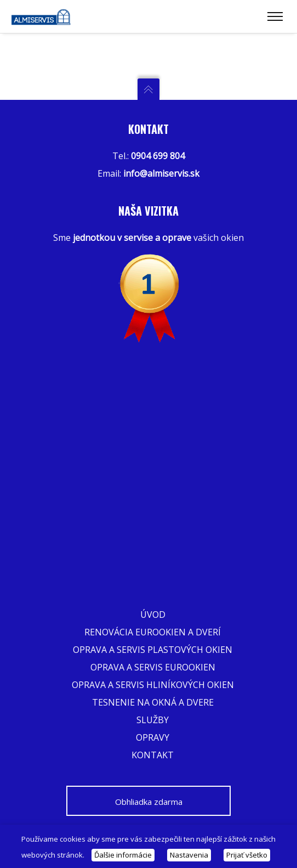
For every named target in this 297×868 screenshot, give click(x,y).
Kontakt (153, 755)
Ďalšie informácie (123, 855)
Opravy (153, 737)
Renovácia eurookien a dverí (153, 632)
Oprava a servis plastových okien (153, 650)
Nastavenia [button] (189, 855)
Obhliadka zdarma (149, 802)
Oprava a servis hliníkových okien (153, 685)
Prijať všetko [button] (247, 855)
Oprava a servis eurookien (153, 667)
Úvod (153, 615)
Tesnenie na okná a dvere (153, 702)
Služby (153, 720)
